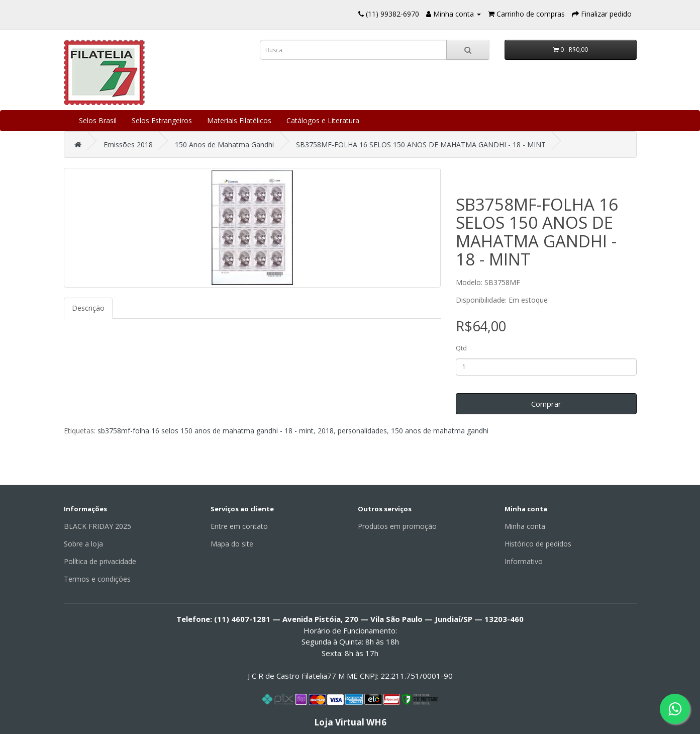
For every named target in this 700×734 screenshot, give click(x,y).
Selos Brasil (98, 120)
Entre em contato (239, 526)
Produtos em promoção (397, 526)
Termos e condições (97, 579)
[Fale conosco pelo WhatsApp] (675, 709)
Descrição (88, 308)
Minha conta (525, 526)
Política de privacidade (100, 561)
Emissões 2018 (128, 145)
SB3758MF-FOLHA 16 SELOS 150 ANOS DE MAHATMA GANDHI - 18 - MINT (421, 145)
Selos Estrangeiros (162, 120)
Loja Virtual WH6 (350, 722)
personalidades (362, 431)
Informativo (524, 561)
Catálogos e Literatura (323, 120)
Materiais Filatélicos (239, 120)
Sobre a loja (83, 544)
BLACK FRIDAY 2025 (97, 526)
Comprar (546, 404)
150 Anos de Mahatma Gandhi (224, 145)
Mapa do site (232, 544)
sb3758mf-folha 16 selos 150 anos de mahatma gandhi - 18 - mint (206, 431)
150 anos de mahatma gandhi (440, 431)
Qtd (461, 348)
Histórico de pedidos (538, 544)
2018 (326, 431)
